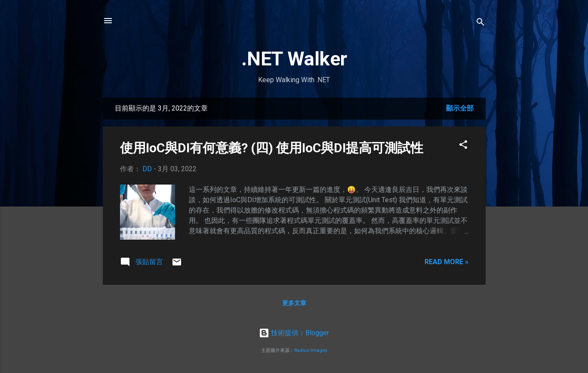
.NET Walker (294, 59)
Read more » (446, 262)
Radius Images (311, 350)
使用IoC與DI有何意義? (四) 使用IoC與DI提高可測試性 (272, 148)
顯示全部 (460, 108)
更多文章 (294, 303)
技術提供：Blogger (294, 333)
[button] (463, 146)
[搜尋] (480, 23)
